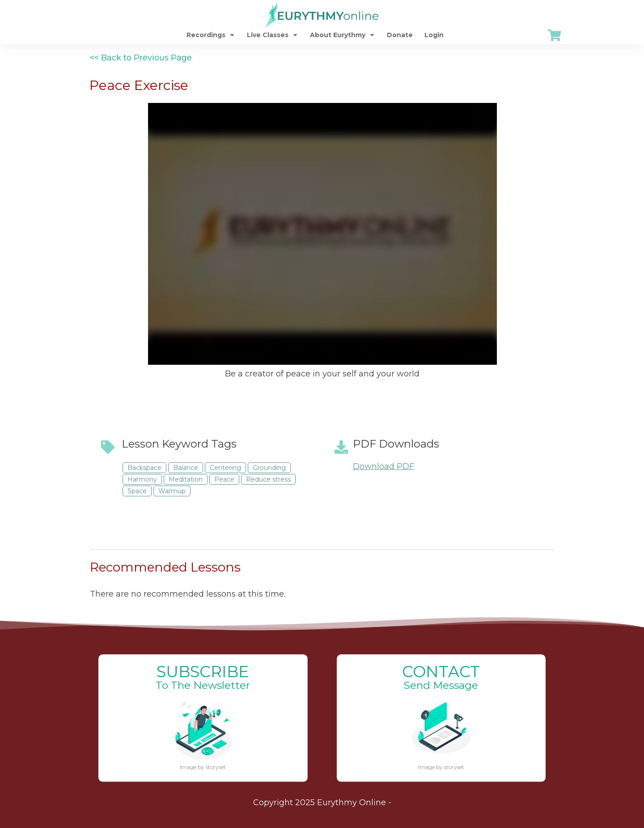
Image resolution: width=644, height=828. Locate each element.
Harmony (142, 479)
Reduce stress (268, 479)
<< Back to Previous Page (141, 58)
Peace (224, 479)
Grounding (269, 468)
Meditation (186, 479)
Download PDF (383, 466)
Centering (225, 468)
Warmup (172, 491)
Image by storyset (203, 767)
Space (137, 491)
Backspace (144, 468)
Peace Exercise (139, 85)
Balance (186, 468)
